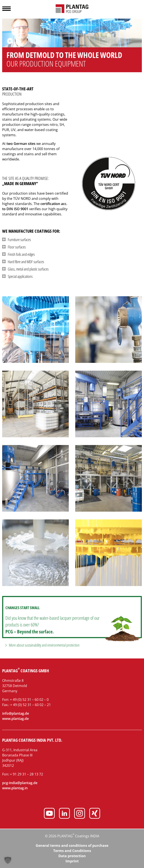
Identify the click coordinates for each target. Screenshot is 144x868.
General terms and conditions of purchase (72, 846)
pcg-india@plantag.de (20, 783)
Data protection (72, 856)
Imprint (72, 861)
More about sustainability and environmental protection (44, 645)
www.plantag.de (15, 719)
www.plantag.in (15, 788)
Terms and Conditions (72, 851)
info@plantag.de (16, 713)
